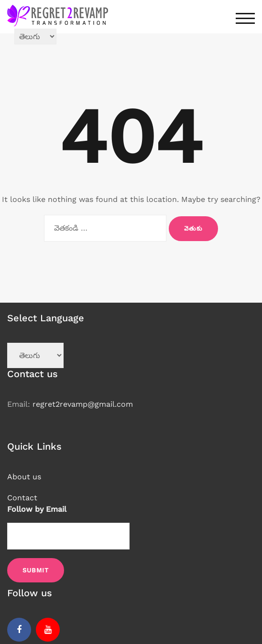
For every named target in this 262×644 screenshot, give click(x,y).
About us (24, 477)
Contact (22, 498)
